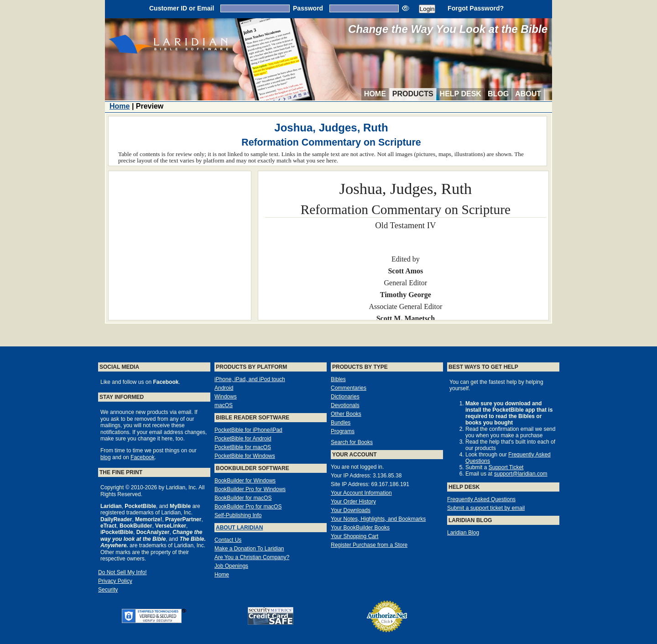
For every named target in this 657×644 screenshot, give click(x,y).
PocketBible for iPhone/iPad (248, 430)
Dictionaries (345, 397)
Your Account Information (361, 493)
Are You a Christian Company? (252, 557)
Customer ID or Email (182, 8)
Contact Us (228, 540)
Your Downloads (351, 510)
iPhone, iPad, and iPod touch (250, 379)
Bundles (341, 423)
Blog (498, 94)
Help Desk (461, 94)
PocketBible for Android (243, 439)
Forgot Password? (476, 8)
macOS (224, 405)
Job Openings (231, 566)
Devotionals (345, 405)
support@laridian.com (521, 474)
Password (308, 8)
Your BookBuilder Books (360, 528)
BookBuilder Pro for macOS (248, 507)
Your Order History (353, 502)
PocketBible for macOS (243, 447)
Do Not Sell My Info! (123, 572)
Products (413, 94)
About (528, 94)
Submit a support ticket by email (486, 508)
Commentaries (349, 388)
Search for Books (352, 442)
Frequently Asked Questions (481, 499)
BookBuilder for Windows (245, 481)
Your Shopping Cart (355, 536)
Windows (226, 397)
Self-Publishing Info (238, 515)
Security (108, 590)
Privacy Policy (115, 581)
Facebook (143, 457)
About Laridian (239, 528)
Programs (343, 431)
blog (106, 457)
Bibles (338, 379)
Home (375, 94)
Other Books (346, 414)
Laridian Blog (463, 533)
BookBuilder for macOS (243, 498)
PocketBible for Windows (245, 456)
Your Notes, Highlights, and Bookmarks (378, 519)
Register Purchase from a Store (369, 545)
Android (224, 388)
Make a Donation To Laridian (249, 549)
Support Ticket (506, 467)
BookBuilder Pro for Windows (250, 489)
